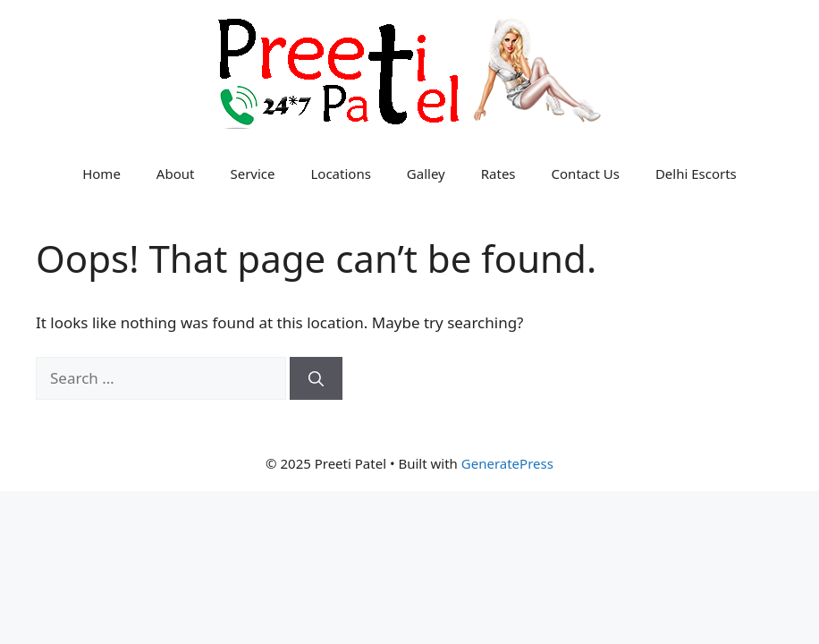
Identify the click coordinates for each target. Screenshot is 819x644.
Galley (426, 174)
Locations (340, 174)
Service (252, 174)
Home (101, 174)
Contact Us (586, 174)
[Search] (316, 378)
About (176, 174)
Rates (498, 174)
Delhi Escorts (696, 174)
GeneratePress (507, 463)
